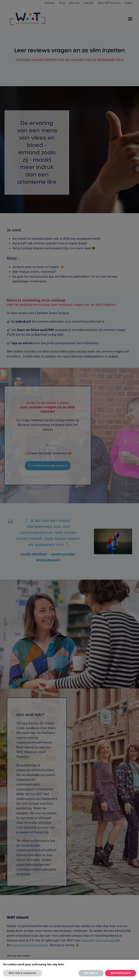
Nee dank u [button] (91, 973)
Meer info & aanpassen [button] (23, 973)
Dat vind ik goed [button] (121, 973)
